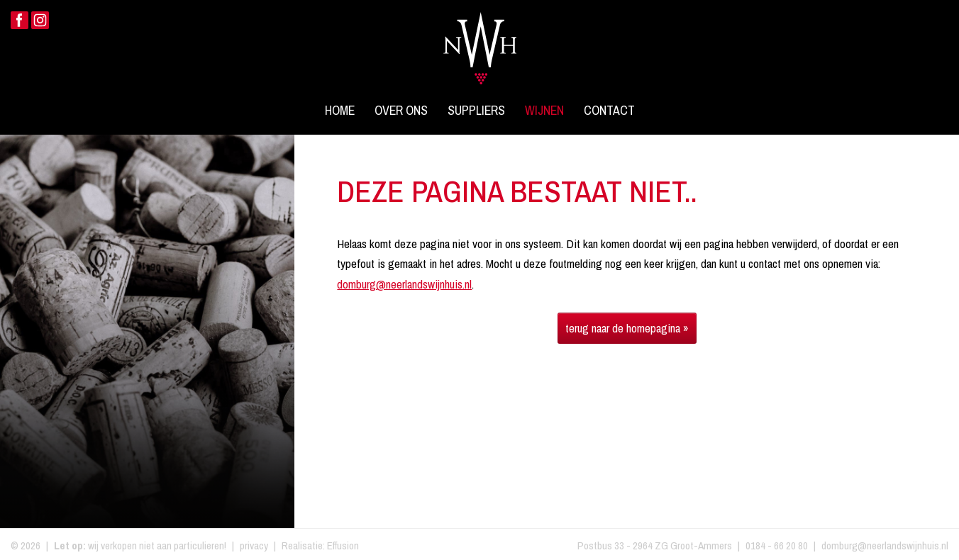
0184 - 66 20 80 (777, 545)
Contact (609, 111)
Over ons (401, 111)
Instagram (40, 20)
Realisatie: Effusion (320, 545)
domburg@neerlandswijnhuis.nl (404, 284)
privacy (254, 545)
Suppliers (476, 111)
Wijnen (544, 111)
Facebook (20, 20)
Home (340, 111)
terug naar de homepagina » (627, 328)
